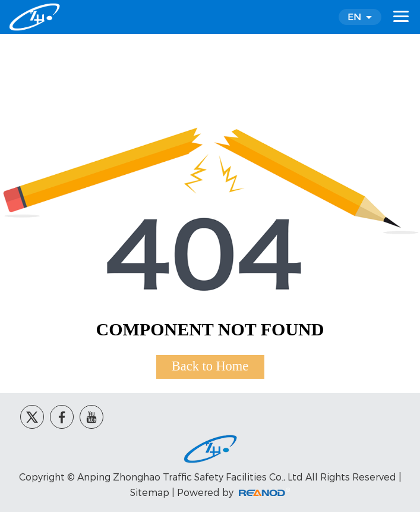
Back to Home (210, 366)
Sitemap (150, 492)
